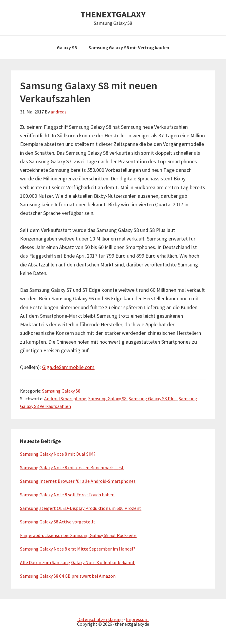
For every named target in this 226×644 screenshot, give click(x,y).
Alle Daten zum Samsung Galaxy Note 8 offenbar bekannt (77, 562)
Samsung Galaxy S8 (61, 391)
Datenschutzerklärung (100, 619)
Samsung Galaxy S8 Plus (153, 398)
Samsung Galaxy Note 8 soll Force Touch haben (67, 495)
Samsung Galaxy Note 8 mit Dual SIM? (58, 454)
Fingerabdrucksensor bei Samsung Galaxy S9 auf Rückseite (78, 535)
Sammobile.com (77, 367)
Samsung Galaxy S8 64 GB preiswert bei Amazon (68, 576)
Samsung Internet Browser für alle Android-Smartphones (78, 481)
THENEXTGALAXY (113, 14)
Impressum (137, 619)
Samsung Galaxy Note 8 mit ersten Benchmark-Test (72, 467)
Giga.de (50, 367)
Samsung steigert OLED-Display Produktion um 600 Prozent (81, 508)
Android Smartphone (65, 398)
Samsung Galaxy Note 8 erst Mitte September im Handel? (78, 549)
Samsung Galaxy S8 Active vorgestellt (58, 522)
